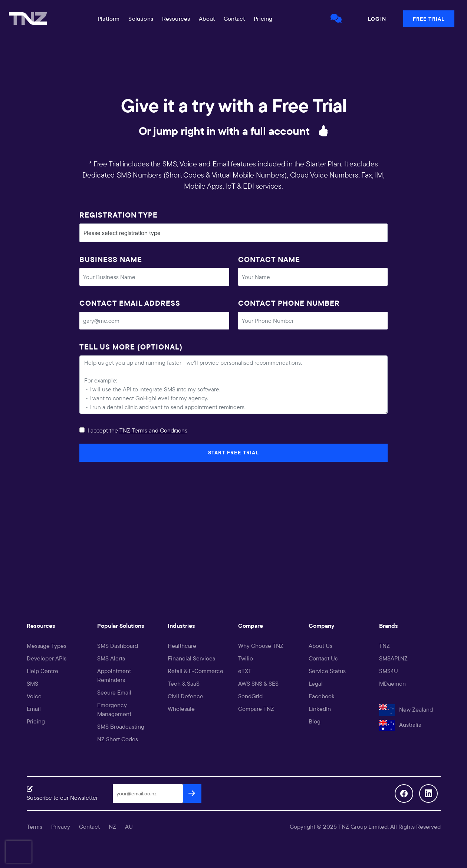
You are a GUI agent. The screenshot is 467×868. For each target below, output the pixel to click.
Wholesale (181, 709)
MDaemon (392, 683)
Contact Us (323, 658)
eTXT (245, 671)
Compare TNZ (256, 709)
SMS (32, 683)
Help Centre (42, 671)
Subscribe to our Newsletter (62, 798)
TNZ (384, 646)
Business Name (111, 259)
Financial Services (191, 658)
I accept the (137, 430)
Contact (234, 19)
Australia (400, 725)
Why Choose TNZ (261, 646)
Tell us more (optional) (131, 347)
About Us (320, 646)
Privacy (61, 826)
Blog (315, 721)
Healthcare (182, 646)
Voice (34, 696)
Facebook (322, 696)
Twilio (246, 658)
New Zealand (406, 709)
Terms (34, 826)
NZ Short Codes (118, 739)
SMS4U (389, 671)
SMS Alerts (111, 658)
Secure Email (114, 692)
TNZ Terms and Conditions (153, 430)
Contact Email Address (130, 303)
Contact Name (269, 259)
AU (129, 826)
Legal (316, 683)
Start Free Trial (234, 453)
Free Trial (429, 19)
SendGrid (250, 696)
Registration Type (119, 215)
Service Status (327, 671)
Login (377, 19)
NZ (112, 826)
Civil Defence (185, 696)
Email (34, 709)
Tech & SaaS (184, 683)
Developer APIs (47, 658)
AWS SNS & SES (258, 683)
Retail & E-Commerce (195, 671)
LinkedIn (320, 709)
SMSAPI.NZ (393, 658)
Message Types (47, 646)
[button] (109, 19)
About (207, 19)
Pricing (263, 19)
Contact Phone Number (289, 303)
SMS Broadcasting (121, 726)
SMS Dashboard (118, 646)
